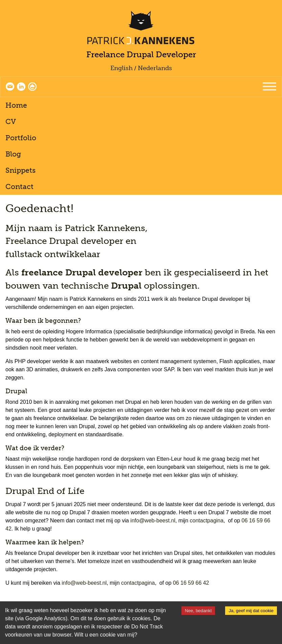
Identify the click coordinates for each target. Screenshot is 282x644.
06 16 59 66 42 (191, 583)
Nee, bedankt (198, 611)
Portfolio (21, 138)
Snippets (20, 170)
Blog (13, 154)
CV (11, 121)
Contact (19, 186)
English (122, 68)
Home (16, 105)
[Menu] (269, 87)
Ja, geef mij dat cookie (251, 611)
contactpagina (207, 521)
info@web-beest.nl (153, 521)
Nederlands (155, 68)
